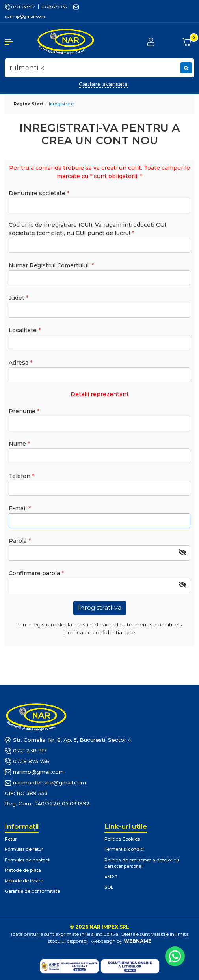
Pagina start (28, 104)
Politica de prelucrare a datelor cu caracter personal (142, 863)
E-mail (18, 508)
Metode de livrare (24, 881)
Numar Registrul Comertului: (49, 265)
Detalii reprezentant (100, 394)
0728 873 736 (54, 7)
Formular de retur (24, 849)
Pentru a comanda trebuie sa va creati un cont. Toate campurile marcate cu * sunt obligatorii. (99, 172)
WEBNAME (138, 941)
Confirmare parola (34, 573)
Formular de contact (27, 860)
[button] (17, 42)
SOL (109, 887)
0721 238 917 (20, 7)
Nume (17, 444)
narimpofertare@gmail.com (45, 783)
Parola (18, 541)
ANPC (111, 877)
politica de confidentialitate (100, 632)
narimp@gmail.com (34, 772)
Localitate (23, 330)
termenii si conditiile (153, 624)
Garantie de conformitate (32, 891)
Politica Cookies (122, 839)
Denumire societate (37, 193)
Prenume (22, 411)
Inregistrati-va (100, 608)
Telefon (20, 476)
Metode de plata (23, 870)
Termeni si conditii (125, 849)
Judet (17, 298)
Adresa (19, 363)
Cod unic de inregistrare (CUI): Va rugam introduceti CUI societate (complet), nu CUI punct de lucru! (87, 229)
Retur (11, 839)
